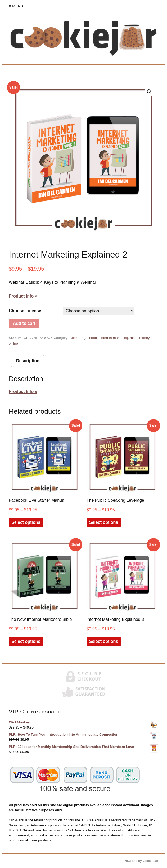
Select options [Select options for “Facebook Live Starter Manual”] (26, 522)
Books (74, 338)
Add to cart (24, 323)
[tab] (28, 361)
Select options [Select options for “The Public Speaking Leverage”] (104, 522)
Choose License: (26, 311)
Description (28, 361)
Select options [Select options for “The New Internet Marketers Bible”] (26, 641)
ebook (94, 338)
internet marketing (114, 338)
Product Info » (23, 296)
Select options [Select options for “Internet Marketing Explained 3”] (104, 641)
